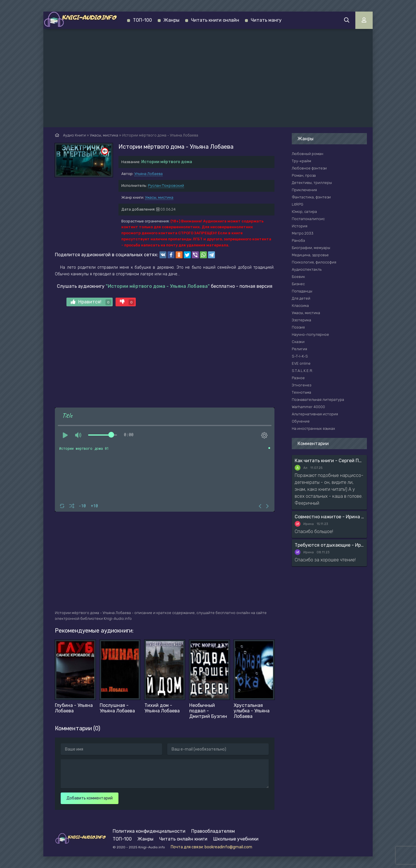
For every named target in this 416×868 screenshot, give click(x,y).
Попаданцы (302, 291)
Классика (300, 306)
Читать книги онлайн (215, 20)
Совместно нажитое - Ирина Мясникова (329, 517)
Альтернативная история (315, 414)
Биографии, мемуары (311, 248)
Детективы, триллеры (312, 183)
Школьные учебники (236, 839)
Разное (298, 378)
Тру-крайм (301, 161)
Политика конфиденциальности (149, 831)
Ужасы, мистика (159, 197)
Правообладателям (213, 831)
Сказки (298, 342)
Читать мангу (266, 20)
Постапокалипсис (308, 219)
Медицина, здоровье (310, 255)
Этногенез (301, 385)
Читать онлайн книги (183, 839)
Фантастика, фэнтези (311, 197)
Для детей (301, 298)
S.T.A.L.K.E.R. (302, 371)
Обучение (301, 421)
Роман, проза (304, 175)
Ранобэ (298, 241)
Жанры (171, 20)
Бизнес (298, 284)
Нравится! (91, 302)
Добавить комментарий (90, 798)
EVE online (301, 363)
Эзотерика (301, 320)
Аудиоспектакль (307, 269)
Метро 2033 (303, 233)
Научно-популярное (310, 335)
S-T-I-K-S (300, 356)
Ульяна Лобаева (148, 174)
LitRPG (298, 204)
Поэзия (298, 327)
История (300, 226)
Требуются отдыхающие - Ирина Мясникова (329, 545)
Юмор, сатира (304, 212)
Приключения (304, 190)
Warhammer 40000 (308, 407)
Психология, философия (314, 262)
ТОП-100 (142, 20)
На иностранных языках (313, 429)
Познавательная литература (318, 400)
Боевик (298, 277)
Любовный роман (308, 154)
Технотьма (301, 392)
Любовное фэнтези (309, 168)
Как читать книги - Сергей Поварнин (329, 461)
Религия (299, 349)
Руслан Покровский (166, 186)
